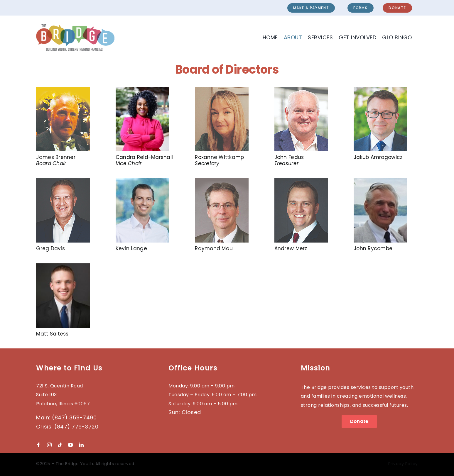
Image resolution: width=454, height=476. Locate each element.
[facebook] (38, 445)
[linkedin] (81, 445)
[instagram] (49, 445)
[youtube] (70, 445)
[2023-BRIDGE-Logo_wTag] (75, 27)
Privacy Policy (403, 464)
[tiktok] (60, 445)
